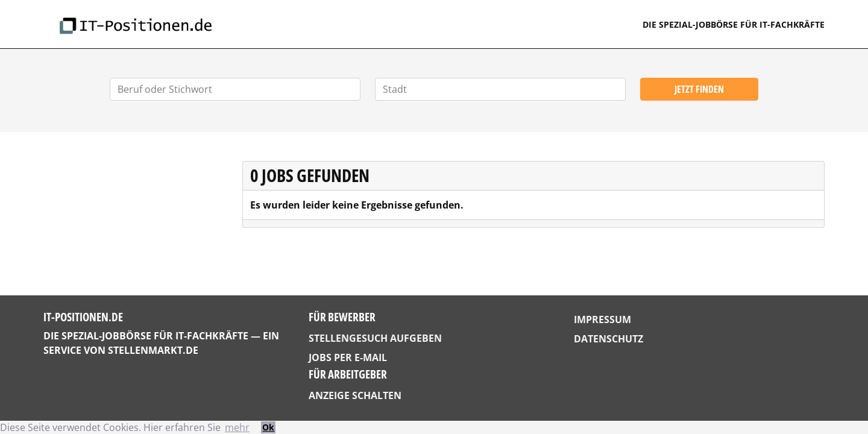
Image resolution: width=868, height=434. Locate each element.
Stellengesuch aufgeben (375, 338)
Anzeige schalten (355, 395)
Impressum (602, 319)
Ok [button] (268, 427)
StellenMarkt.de (153, 350)
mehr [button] (237, 427)
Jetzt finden (699, 89)
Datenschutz (609, 339)
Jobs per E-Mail (348, 357)
